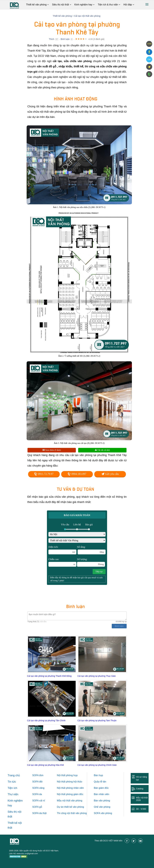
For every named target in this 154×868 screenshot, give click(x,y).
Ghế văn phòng (102, 807)
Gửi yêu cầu (110, 474)
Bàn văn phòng (102, 801)
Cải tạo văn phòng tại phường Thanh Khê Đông (49, 676)
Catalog (140, 789)
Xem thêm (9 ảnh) (52, 450)
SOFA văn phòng (103, 813)
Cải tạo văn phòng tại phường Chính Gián (97, 765)
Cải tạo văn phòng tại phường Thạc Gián (97, 676)
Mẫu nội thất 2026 (142, 799)
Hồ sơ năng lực (141, 778)
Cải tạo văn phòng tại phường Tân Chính (46, 721)
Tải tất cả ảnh (102, 450)
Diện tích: (62, 550)
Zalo (149, 59)
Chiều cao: (62, 562)
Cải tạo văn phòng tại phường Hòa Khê (45, 765)
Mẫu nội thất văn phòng (70, 801)
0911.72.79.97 (44, 474)
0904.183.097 (77, 474)
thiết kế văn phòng (74, 807)
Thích (52, 39)
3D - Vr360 (141, 809)
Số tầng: (91, 550)
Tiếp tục (99, 572)
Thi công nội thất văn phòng (72, 813)
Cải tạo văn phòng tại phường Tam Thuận (97, 721)
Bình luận (65, 39)
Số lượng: (91, 562)
